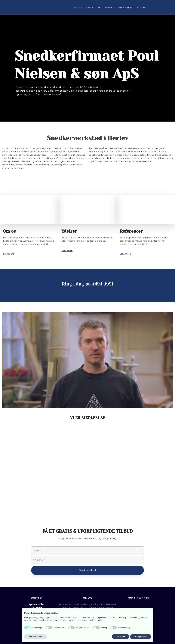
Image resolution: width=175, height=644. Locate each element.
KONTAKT (142, 8)
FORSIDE (78, 8)
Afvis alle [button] (120, 637)
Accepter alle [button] (141, 637)
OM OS (90, 8)
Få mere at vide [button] (35, 637)
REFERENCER (125, 8)
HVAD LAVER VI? (106, 8)
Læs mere (9, 254)
